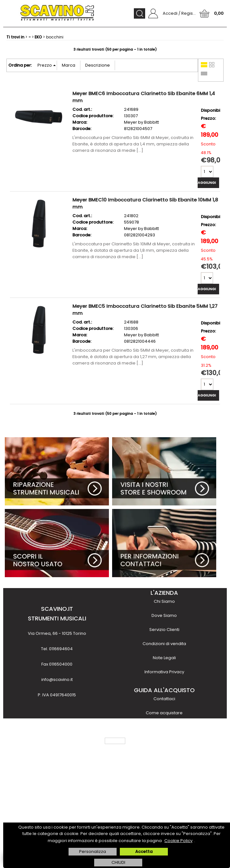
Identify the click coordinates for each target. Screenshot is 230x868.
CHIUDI (118, 862)
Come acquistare (164, 713)
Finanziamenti (164, 755)
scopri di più (57, 815)
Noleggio (164, 769)
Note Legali (164, 658)
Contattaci (164, 699)
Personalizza (93, 852)
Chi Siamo (164, 601)
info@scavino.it (57, 680)
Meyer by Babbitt (141, 122)
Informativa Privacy (164, 672)
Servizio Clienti (164, 630)
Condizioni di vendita (164, 644)
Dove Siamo (164, 615)
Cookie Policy (178, 841)
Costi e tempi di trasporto (164, 741)
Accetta (144, 852)
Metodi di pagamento (164, 727)
